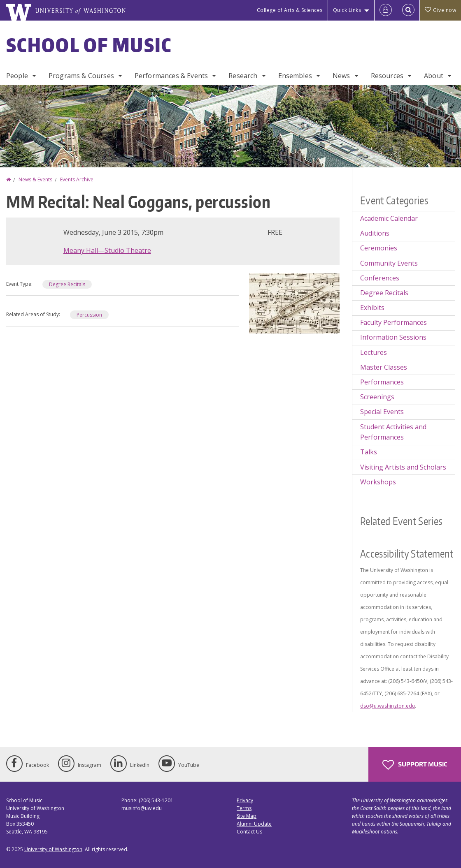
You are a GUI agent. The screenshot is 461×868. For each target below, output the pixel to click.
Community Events (389, 263)
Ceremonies (379, 248)
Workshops (378, 482)
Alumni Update (254, 824)
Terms (244, 808)
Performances (382, 382)
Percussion (89, 315)
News (341, 76)
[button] (294, 303)
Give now (440, 10)
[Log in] (386, 10)
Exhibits (372, 308)
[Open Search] (408, 10)
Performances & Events (171, 76)
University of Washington (53, 849)
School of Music (89, 45)
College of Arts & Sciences (290, 10)
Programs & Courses (81, 76)
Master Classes (384, 367)
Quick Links (347, 10)
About (434, 76)
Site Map (247, 816)
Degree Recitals (67, 284)
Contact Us (249, 832)
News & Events (35, 179)
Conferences (380, 278)
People (17, 76)
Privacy (245, 800)
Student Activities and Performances (393, 432)
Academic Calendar (389, 218)
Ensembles (295, 76)
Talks (369, 452)
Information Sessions (393, 337)
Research (243, 76)
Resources (387, 76)
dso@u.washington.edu (388, 706)
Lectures (374, 352)
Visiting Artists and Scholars (403, 467)
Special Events (382, 412)
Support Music (415, 765)
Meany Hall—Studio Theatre (107, 250)
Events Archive (77, 179)
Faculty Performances (393, 322)
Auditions (375, 233)
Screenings (377, 397)
